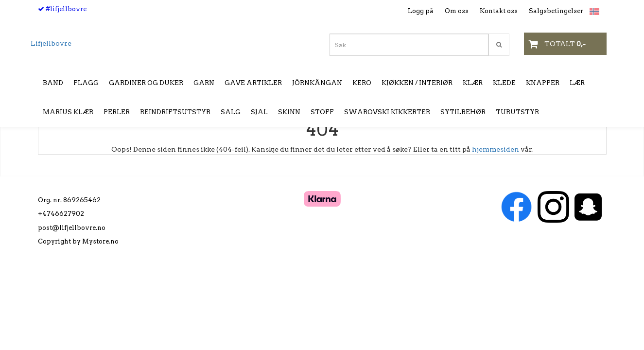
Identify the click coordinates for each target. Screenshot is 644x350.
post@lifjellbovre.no (72, 228)
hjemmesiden (496, 149)
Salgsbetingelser (556, 11)
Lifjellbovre (51, 43)
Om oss (457, 11)
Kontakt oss (499, 11)
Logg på (421, 11)
